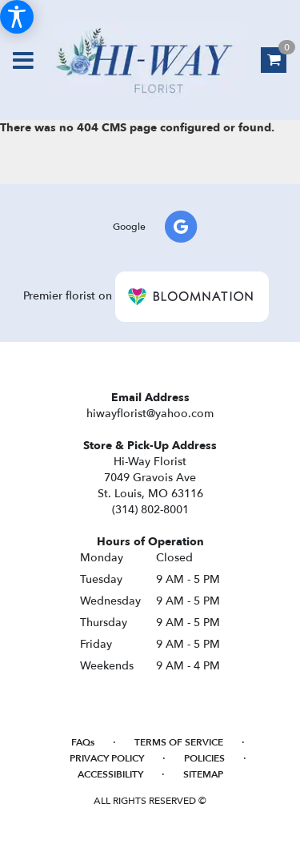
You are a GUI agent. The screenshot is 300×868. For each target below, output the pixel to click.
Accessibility (110, 774)
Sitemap (203, 774)
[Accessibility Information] (17, 17)
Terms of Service (179, 742)
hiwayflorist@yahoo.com (150, 414)
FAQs (83, 742)
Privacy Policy (107, 758)
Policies (204, 758)
